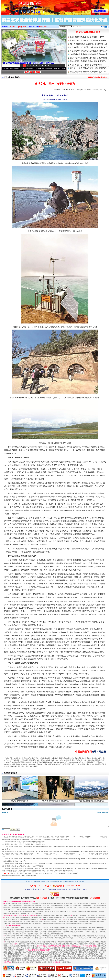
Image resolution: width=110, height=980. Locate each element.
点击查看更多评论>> (102, 812)
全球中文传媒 (20, 6)
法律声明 (43, 881)
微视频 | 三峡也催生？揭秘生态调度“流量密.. (62, 69)
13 (57, 65)
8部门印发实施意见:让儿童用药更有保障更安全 (88, 44)
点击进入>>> (43, 27)
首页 (5, 77)
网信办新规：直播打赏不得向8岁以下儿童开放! (89, 61)
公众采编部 (36, 881)
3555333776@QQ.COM (18, 27)
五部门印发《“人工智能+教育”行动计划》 (86, 65)
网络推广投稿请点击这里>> (98, 77)
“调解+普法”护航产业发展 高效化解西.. (56, 801)
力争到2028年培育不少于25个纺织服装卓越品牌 (89, 40)
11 (51, 65)
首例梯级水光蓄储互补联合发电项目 (92, 801)
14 (60, 65)
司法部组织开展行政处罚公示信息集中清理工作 (89, 51)
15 (64, 65)
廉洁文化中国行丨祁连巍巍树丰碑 (35, 69)
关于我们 (28, 881)
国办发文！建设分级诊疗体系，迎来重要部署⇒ (89, 68)
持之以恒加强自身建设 (88, 32)
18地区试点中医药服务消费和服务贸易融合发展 (89, 54)
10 (48, 65)
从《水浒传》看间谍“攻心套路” (11, 69)
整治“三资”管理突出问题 (20, 801)
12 (54, 65)
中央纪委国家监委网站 (84, 90)
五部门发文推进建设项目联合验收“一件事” (87, 37)
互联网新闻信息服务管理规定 (37, 842)
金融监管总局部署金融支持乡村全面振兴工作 (88, 72)
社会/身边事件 (14, 77)
